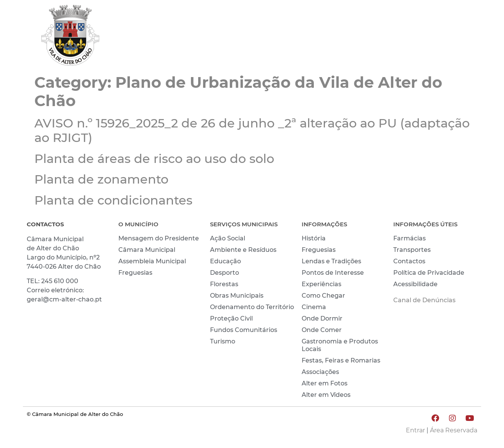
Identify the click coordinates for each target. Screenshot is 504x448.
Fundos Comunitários (244, 330)
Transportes (412, 250)
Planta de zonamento (101, 179)
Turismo (223, 341)
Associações (320, 372)
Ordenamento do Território (252, 307)
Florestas (224, 284)
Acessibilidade (415, 284)
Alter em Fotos (325, 383)
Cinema (314, 307)
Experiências (321, 284)
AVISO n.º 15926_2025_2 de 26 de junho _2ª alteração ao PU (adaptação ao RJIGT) (252, 130)
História (314, 238)
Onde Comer (322, 330)
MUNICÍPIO (311, 37)
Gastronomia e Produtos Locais (340, 345)
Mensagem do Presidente (159, 238)
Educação (225, 261)
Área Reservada (454, 430)
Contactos (409, 261)
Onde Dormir (322, 318)
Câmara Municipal (147, 250)
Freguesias (135, 273)
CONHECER (405, 37)
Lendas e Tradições (331, 261)
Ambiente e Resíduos (243, 250)
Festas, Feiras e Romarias (341, 360)
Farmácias (409, 238)
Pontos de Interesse (333, 273)
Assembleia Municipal (152, 261)
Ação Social (228, 238)
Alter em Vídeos (326, 395)
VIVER (358, 37)
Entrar (415, 430)
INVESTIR (457, 37)
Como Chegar (323, 296)
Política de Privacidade (429, 273)
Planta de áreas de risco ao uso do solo (154, 159)
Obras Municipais (237, 296)
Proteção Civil (231, 318)
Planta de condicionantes (113, 200)
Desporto (225, 273)
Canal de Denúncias (424, 300)
